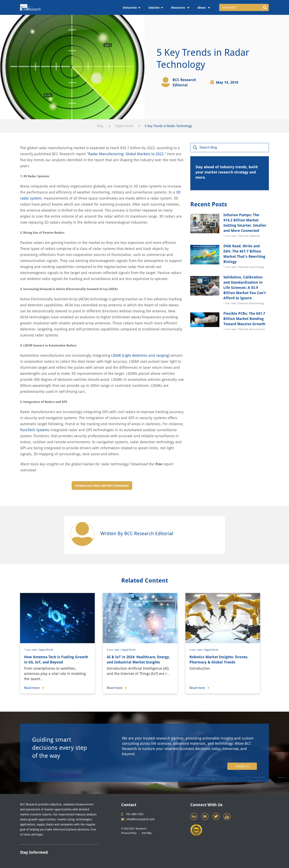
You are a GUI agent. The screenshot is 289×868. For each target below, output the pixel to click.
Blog (100, 126)
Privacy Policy (129, 833)
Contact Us (242, 766)
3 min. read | (114, 650)
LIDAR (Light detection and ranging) (140, 355)
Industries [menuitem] (130, 8)
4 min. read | (197, 650)
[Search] (230, 148)
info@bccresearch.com (138, 819)
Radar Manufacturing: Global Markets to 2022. (126, 154)
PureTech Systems (35, 430)
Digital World (124, 126)
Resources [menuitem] (179, 8)
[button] (265, 7)
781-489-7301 (133, 814)
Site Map (147, 833)
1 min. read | (32, 650)
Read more (34, 688)
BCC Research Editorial (184, 82)
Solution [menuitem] (154, 8)
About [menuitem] (202, 8)
